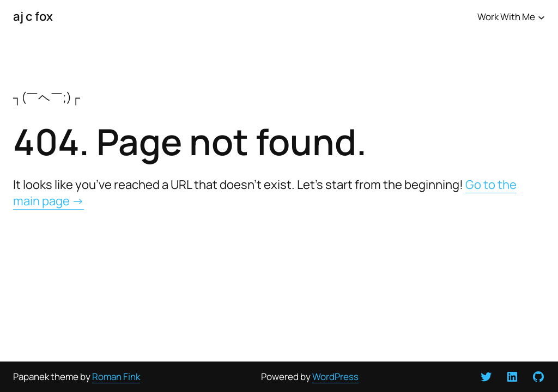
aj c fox (33, 16)
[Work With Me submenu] (541, 17)
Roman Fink (116, 376)
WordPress (335, 376)
